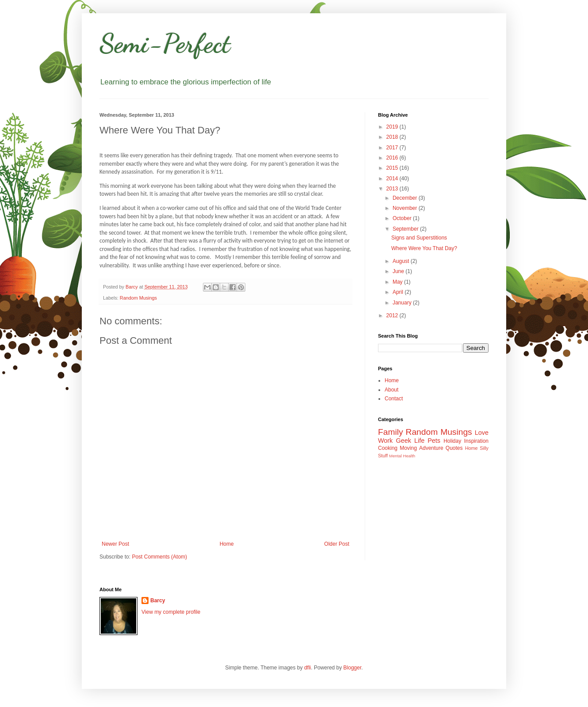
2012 (393, 315)
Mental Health (402, 456)
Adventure (431, 448)
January (403, 303)
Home (227, 544)
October (403, 218)
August (402, 261)
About (391, 390)
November (406, 208)
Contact (394, 399)
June (399, 271)
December (406, 198)
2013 (393, 189)
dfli (307, 668)
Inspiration (476, 441)
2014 (393, 179)
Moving (408, 448)
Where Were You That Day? (424, 248)
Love (482, 433)
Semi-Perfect (165, 43)
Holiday (452, 441)
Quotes (454, 448)
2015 (393, 168)
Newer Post (115, 544)
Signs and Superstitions (419, 238)
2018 (393, 137)
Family (391, 432)
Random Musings (138, 298)
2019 (393, 127)
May (398, 282)
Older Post (337, 544)
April (399, 292)
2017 (393, 148)
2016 (393, 158)
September (406, 229)
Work (385, 441)
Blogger (353, 668)
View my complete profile (171, 612)
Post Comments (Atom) (159, 557)
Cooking (388, 448)
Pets (434, 441)
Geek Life (410, 441)
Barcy (158, 601)
